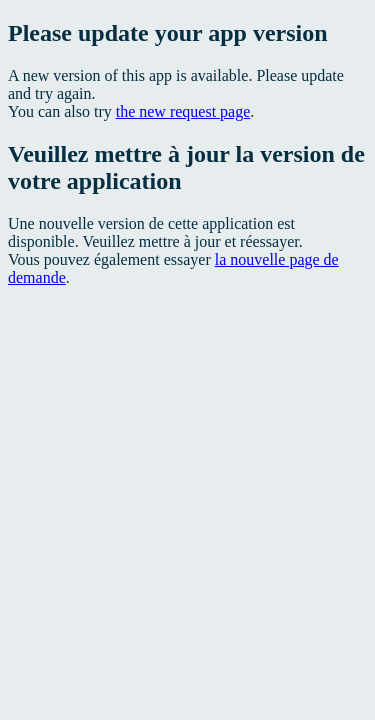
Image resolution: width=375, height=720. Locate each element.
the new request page (183, 111)
